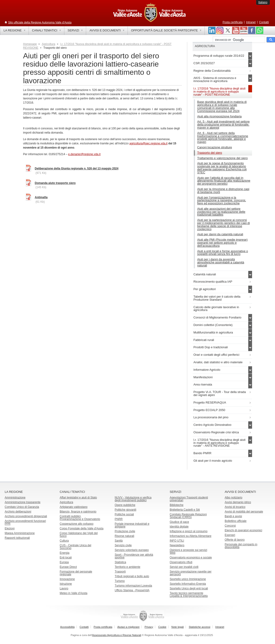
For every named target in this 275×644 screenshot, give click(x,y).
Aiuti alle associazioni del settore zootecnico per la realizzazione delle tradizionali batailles (221, 212)
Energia (64, 553)
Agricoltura (49, 44)
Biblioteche (177, 505)
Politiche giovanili (125, 510)
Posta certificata (233, 22)
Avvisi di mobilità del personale (244, 512)
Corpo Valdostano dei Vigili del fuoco (79, 535)
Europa (64, 562)
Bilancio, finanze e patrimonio (78, 512)
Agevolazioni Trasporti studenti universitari (189, 499)
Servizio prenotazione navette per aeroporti (191, 573)
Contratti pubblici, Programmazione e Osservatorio (80, 518)
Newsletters (177, 545)
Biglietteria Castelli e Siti (185, 510)
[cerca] (238, 40)
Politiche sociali (124, 514)
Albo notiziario (233, 498)
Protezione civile (125, 531)
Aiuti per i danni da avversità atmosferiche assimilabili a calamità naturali (221, 262)
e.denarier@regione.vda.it (84, 154)
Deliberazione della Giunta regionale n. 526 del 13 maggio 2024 (77, 168)
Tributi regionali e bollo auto (132, 576)
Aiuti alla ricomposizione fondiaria (220, 116)
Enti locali (66, 558)
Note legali (178, 627)
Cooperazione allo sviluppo (77, 524)
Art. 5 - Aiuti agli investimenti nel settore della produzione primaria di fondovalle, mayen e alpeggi (224, 125)
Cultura (64, 541)
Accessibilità (67, 627)
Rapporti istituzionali (17, 538)
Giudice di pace (179, 522)
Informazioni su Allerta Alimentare (191, 536)
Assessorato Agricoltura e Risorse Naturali (117, 635)
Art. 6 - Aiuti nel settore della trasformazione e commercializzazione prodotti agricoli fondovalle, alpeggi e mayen (223, 137)
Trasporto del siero (210, 153)
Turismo (120, 581)
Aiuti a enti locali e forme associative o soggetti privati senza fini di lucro (223, 253)
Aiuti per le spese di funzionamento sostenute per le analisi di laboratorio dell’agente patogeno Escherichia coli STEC (222, 168)
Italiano (263, 2)
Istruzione (66, 584)
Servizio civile (123, 545)
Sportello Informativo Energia (188, 584)
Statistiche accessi (199, 627)
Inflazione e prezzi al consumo (189, 531)
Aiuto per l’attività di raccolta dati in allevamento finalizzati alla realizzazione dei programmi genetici (224, 181)
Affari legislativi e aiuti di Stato (78, 498)
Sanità (119, 541)
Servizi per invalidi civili (184, 567)
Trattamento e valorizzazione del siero (223, 158)
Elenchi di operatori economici (243, 530)
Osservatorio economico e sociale (191, 558)
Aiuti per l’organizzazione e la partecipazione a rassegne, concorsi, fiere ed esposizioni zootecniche (222, 200)
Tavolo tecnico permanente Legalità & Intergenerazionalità (189, 595)
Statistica (120, 562)
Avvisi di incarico (235, 507)
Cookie (162, 627)
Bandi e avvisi (233, 516)
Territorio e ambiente (127, 567)
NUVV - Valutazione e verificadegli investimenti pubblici (133, 499)
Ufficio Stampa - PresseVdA (132, 590)
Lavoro (64, 588)
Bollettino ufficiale (236, 521)
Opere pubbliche (125, 505)
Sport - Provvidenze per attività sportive (134, 556)
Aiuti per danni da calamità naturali (220, 234)
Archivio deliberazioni (18, 512)
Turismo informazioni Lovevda (133, 586)
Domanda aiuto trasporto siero (55, 183)
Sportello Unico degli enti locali (189, 588)
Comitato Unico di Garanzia (22, 507)
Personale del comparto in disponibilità (241, 546)
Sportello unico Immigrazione (188, 579)
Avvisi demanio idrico (238, 502)
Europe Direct (68, 567)
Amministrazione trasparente (23, 502)
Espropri (230, 535)
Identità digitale (179, 527)
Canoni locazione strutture (215, 147)
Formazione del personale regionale (76, 573)
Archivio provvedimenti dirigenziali (26, 516)
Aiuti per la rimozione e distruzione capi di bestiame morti (223, 191)
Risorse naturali (124, 536)
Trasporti (120, 572)
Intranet (251, 22)
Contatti (264, 22)
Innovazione (67, 579)
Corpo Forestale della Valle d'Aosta (82, 528)
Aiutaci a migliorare (128, 627)
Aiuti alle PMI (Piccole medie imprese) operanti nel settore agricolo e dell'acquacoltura (223, 243)
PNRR (119, 519)
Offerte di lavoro (235, 540)
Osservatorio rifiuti (181, 562)
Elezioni (10, 528)
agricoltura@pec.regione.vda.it (148, 143)
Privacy (149, 627)
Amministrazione (15, 498)
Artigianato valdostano (74, 507)
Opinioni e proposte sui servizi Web (188, 551)
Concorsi (230, 526)
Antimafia (41, 197)
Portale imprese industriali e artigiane (132, 525)
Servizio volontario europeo (132, 550)
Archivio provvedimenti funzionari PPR (25, 522)
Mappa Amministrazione (20, 533)
